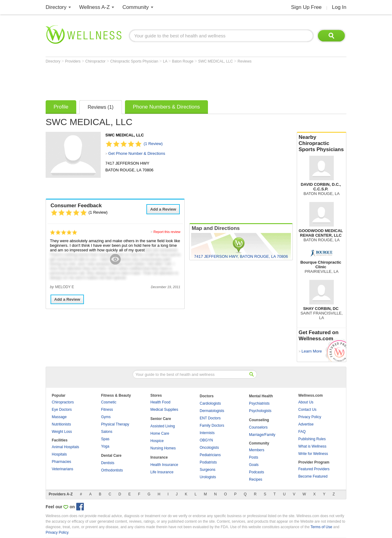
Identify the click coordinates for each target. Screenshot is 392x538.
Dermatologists (212, 411)
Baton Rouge (183, 61)
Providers (73, 61)
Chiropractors (63, 402)
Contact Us (307, 410)
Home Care (160, 433)
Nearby (322, 143)
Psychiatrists (259, 403)
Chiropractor (96, 61)
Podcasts (256, 472)
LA (166, 61)
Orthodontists (112, 470)
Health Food (160, 402)
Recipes (256, 479)
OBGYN (206, 440)
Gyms (106, 417)
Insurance (159, 457)
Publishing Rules (312, 439)
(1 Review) (153, 144)
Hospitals (59, 454)
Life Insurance (162, 472)
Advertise (306, 424)
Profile (61, 107)
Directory (56, 7)
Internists (207, 433)
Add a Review (163, 209)
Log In (339, 7)
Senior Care (161, 419)
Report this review (167, 232)
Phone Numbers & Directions (166, 107)
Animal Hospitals (65, 447)
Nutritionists (61, 424)
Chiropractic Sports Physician (135, 61)
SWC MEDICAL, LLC (216, 61)
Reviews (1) (100, 107)
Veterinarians (62, 469)
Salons (107, 432)
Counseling (259, 420)
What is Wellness (312, 446)
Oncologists (209, 448)
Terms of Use (321, 527)
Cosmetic (109, 402)
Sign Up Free (306, 7)
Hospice (157, 441)
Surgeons (207, 470)
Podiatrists (208, 462)
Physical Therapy (115, 424)
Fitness (107, 410)
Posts (254, 457)
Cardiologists (210, 403)
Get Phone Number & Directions (137, 153)
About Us (306, 402)
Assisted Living (163, 426)
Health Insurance (164, 465)
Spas (105, 439)
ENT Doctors (210, 418)
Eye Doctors (62, 410)
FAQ (302, 432)
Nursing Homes (163, 448)
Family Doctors (212, 425)
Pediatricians (210, 455)
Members (257, 450)
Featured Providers (314, 469)
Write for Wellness (313, 454)
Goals (254, 465)
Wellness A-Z (95, 7)
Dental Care (111, 456)
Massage (59, 417)
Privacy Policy (310, 417)
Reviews (245, 61)
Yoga (105, 446)
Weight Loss (62, 432)
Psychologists (260, 411)
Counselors (258, 427)
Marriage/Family (262, 435)
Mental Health (261, 396)
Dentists (108, 463)
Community (136, 7)
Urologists (208, 477)
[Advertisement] (157, 80)
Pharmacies (61, 462)
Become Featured (313, 476)
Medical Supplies (164, 410)
